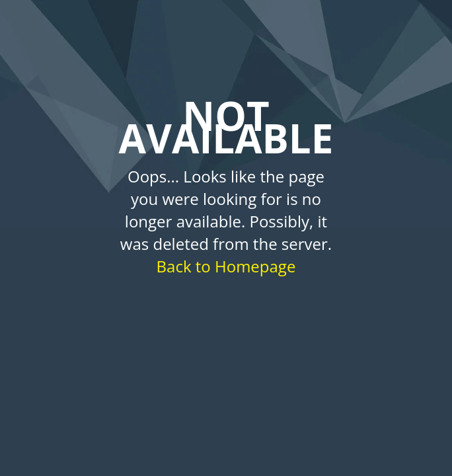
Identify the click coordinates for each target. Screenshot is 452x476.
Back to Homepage (226, 266)
